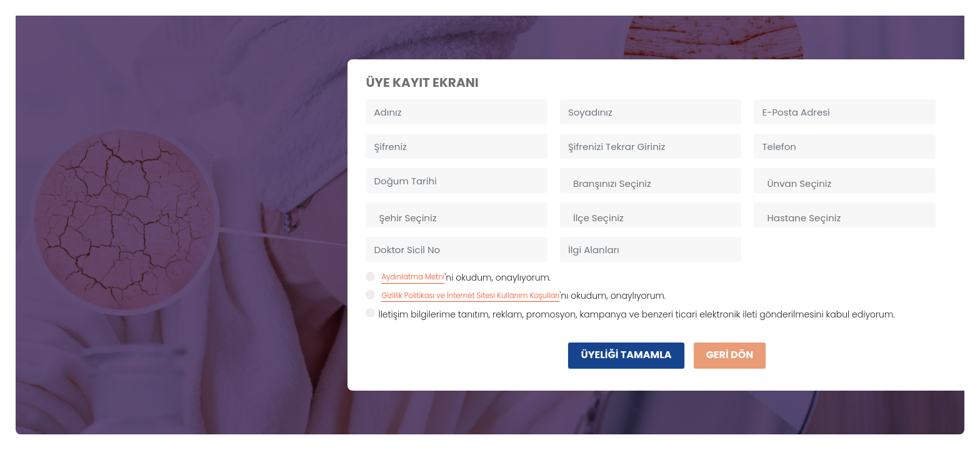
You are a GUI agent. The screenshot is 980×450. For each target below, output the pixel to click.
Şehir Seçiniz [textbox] (407, 218)
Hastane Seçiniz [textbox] (804, 218)
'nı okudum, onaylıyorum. (516, 296)
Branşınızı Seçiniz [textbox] (612, 183)
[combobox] (651, 181)
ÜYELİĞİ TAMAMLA (626, 355)
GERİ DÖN (730, 355)
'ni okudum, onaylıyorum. (458, 277)
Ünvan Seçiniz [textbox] (799, 183)
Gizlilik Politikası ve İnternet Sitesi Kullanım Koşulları (470, 296)
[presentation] (461, 351)
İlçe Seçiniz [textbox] (598, 218)
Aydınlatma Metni (413, 277)
